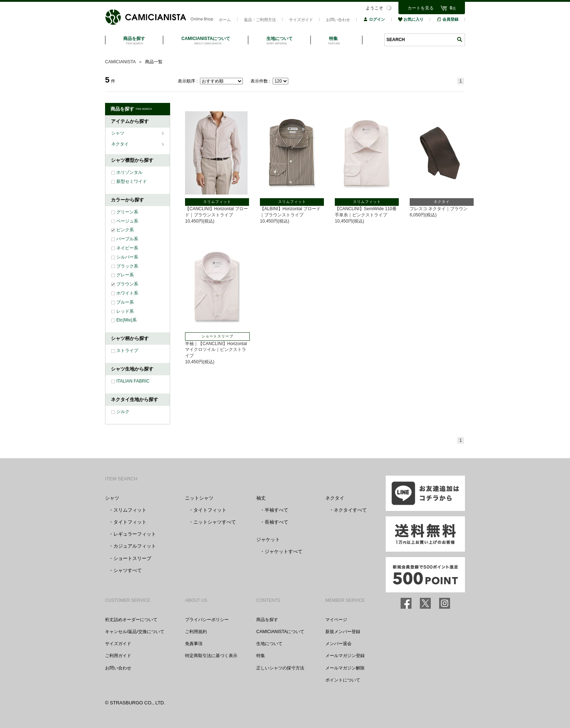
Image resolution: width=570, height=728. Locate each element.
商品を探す (267, 620)
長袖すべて (276, 522)
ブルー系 (125, 302)
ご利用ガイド (118, 656)
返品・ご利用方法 (260, 20)
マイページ (336, 620)
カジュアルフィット (135, 546)
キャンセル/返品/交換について (135, 632)
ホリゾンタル (129, 172)
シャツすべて (128, 570)
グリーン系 (127, 212)
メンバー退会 (338, 644)
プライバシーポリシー (207, 620)
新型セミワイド (132, 181)
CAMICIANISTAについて (280, 632)
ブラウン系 (127, 284)
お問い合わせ (338, 20)
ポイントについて (343, 680)
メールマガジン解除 (345, 668)
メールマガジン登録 (345, 656)
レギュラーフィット (135, 534)
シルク (123, 412)
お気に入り (411, 19)
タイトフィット (130, 522)
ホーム (225, 20)
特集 (261, 656)
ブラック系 (127, 266)
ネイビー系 (127, 248)
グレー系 (125, 275)
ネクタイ (121, 144)
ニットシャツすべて (215, 522)
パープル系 (127, 239)
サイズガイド (301, 20)
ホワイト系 (127, 293)
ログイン (374, 19)
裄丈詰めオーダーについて (131, 620)
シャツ (118, 133)
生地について (269, 644)
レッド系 (125, 311)
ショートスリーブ (132, 558)
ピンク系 (125, 230)
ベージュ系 (127, 221)
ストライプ (127, 351)
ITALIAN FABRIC (133, 381)
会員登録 (447, 19)
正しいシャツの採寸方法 (280, 668)
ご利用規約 (196, 632)
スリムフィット (130, 510)
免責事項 (194, 644)
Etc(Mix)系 (127, 320)
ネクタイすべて (350, 510)
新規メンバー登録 (343, 632)
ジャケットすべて (284, 551)
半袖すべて (276, 510)
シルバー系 (127, 257)
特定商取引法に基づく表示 (211, 656)
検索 (459, 39)
